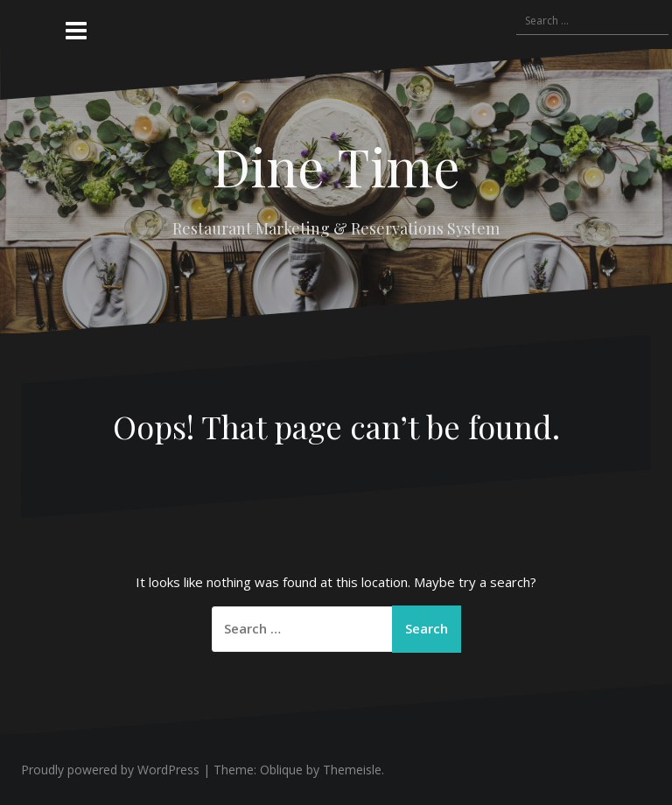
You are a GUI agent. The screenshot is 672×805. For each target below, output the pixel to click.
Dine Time (336, 165)
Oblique (281, 770)
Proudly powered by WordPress (110, 770)
